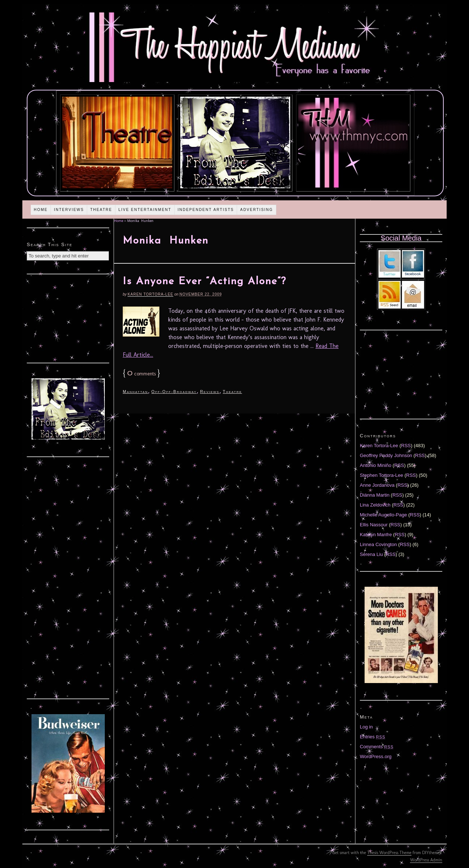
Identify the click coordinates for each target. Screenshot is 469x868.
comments (141, 374)
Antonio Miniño (376, 465)
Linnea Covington (378, 544)
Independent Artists (206, 210)
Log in (366, 727)
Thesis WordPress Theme (389, 853)
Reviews (210, 392)
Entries (373, 737)
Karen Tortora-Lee (150, 294)
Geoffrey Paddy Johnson (386, 455)
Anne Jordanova (377, 485)
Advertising (256, 210)
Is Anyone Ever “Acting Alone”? (204, 282)
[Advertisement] (68, 318)
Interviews (69, 210)
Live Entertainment (145, 210)
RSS (406, 446)
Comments (377, 747)
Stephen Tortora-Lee (381, 475)
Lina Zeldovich (375, 505)
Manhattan (135, 392)
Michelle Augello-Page (383, 515)
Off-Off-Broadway (174, 392)
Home (41, 210)
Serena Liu (371, 554)
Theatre (101, 210)
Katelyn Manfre (376, 535)
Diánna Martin (375, 495)
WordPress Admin (426, 860)
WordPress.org (376, 756)
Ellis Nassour (374, 525)
